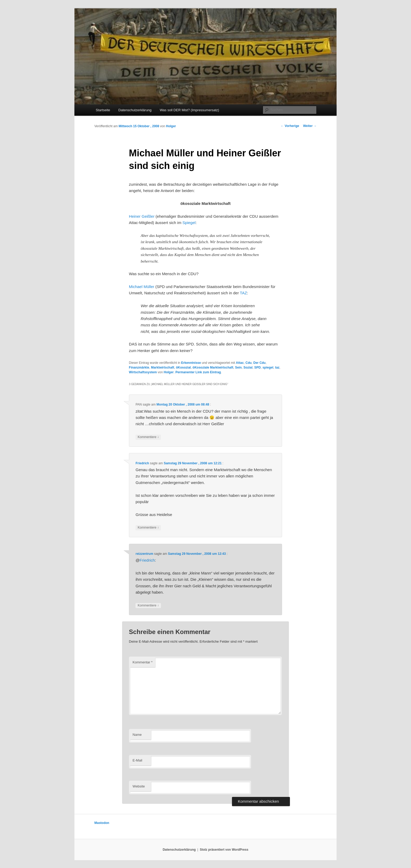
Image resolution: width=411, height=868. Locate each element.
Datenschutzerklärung (135, 110)
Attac (240, 363)
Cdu (249, 363)
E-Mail (137, 760)
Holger (171, 126)
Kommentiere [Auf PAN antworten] (148, 437)
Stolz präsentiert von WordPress (224, 850)
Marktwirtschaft (163, 368)
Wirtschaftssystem (143, 372)
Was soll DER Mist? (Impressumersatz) (190, 110)
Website (139, 786)
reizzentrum (144, 554)
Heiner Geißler (142, 216)
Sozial (248, 368)
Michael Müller (142, 287)
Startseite (103, 110)
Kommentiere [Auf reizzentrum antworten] (148, 606)
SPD (258, 368)
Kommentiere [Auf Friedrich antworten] (148, 528)
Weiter (310, 126)
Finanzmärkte (139, 368)
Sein (238, 368)
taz (277, 368)
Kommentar (143, 662)
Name (137, 735)
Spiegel (189, 223)
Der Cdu (260, 363)
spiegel (268, 368)
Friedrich (142, 463)
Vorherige (290, 126)
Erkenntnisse (191, 363)
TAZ (243, 293)
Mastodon (102, 823)
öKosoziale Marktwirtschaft (213, 368)
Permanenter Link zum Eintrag (198, 372)
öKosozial (183, 368)
